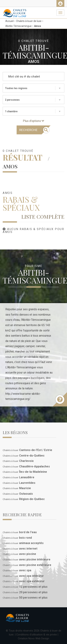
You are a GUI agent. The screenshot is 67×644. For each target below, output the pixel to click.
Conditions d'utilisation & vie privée (37, 635)
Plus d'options (33, 121)
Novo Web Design (39, 638)
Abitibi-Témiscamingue (18, 26)
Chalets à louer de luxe (29, 21)
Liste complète (43, 217)
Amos (38, 26)
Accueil (9, 21)
